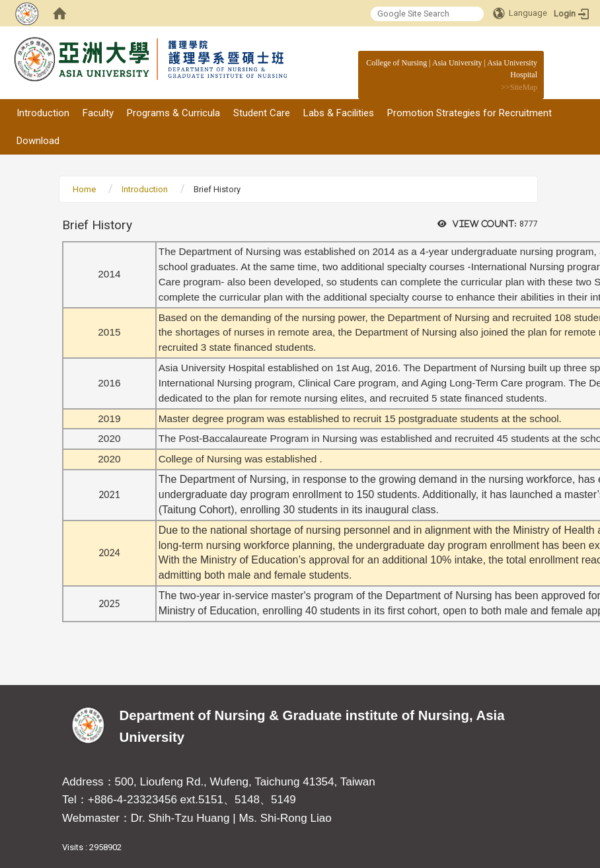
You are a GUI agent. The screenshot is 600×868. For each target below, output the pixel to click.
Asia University (457, 63)
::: (530, 62)
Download (38, 141)
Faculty (98, 113)
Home (84, 189)
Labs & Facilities (339, 113)
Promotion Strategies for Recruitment (469, 113)
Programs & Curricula (173, 113)
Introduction (43, 113)
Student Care (262, 113)
